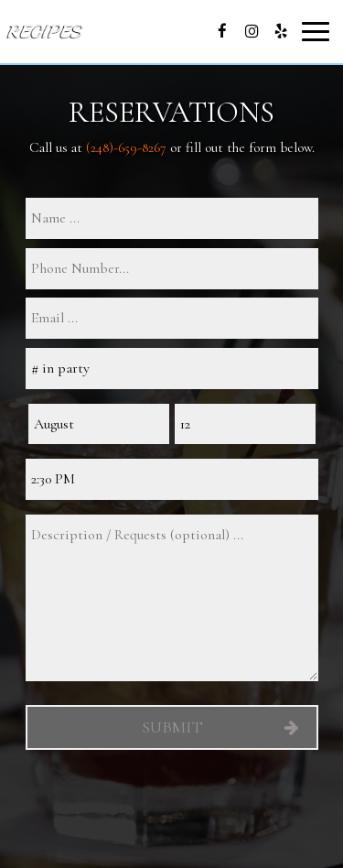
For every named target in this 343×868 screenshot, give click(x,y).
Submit (171, 727)
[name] (172, 218)
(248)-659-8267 (126, 147)
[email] (172, 318)
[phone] (172, 269)
